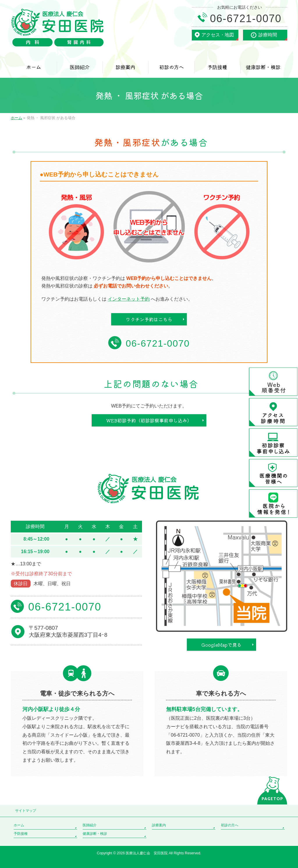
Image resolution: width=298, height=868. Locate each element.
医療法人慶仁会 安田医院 (147, 853)
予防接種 (21, 834)
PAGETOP (272, 799)
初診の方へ (230, 825)
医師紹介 (90, 825)
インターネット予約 (129, 299)
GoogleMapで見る (221, 645)
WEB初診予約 (149, 420)
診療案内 (159, 825)
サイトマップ (26, 811)
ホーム (19, 825)
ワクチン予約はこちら (149, 319)
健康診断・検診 (95, 834)
